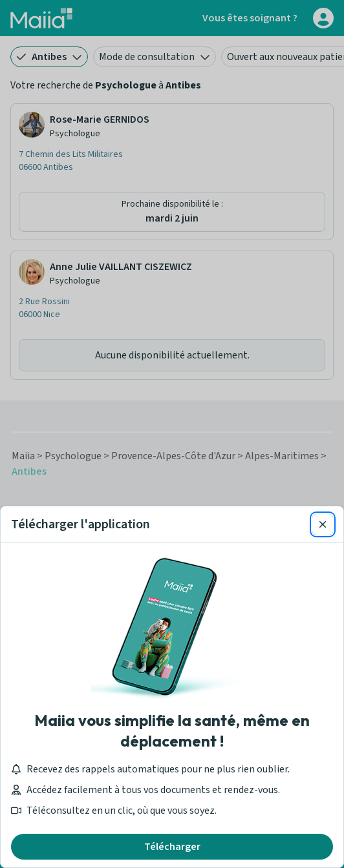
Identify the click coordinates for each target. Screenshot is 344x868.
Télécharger (172, 847)
